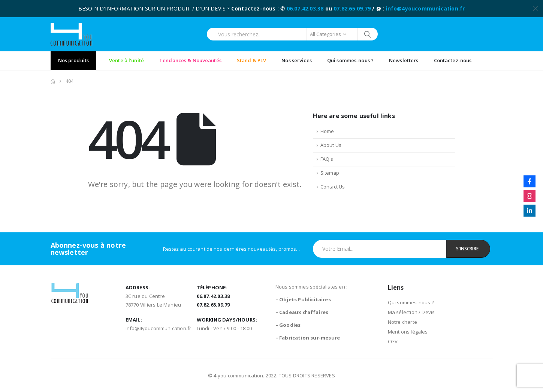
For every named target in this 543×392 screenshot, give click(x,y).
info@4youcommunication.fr (425, 8)
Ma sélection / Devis (411, 312)
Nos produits (74, 60)
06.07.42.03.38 (305, 8)
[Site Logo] (71, 34)
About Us (331, 145)
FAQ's (327, 159)
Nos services (297, 60)
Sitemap (330, 173)
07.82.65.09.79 (352, 8)
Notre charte (402, 322)
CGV (393, 341)
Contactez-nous (453, 60)
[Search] (368, 34)
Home (327, 131)
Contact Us (333, 187)
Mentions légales (408, 332)
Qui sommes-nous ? (350, 60)
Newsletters (404, 60)
